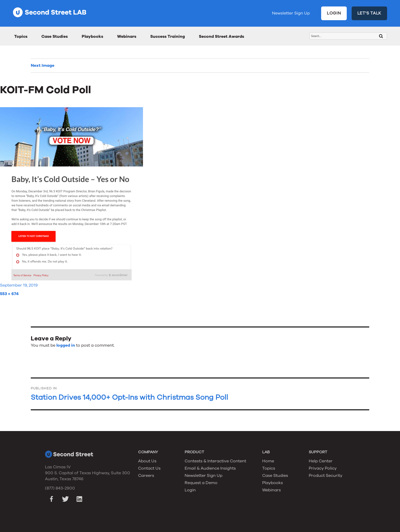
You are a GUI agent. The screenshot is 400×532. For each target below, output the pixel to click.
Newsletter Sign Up (291, 13)
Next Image (43, 65)
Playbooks (92, 37)
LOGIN (334, 13)
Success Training (168, 37)
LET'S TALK (369, 13)
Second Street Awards (221, 37)
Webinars (127, 37)
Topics (21, 37)
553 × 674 (9, 294)
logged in (66, 345)
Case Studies (55, 37)
